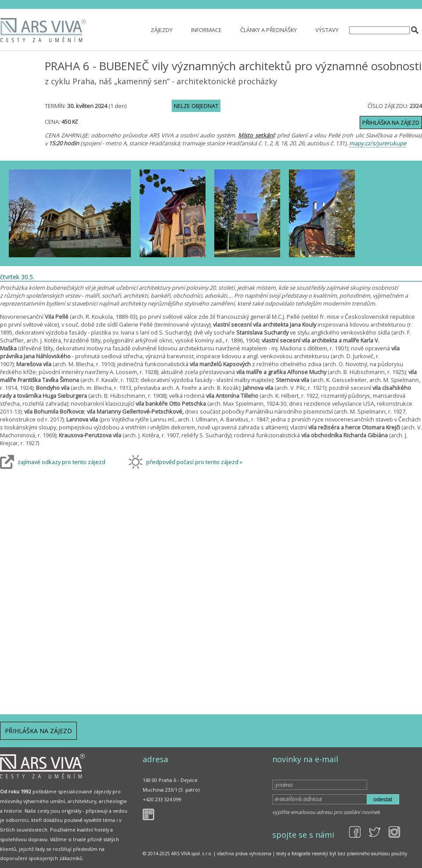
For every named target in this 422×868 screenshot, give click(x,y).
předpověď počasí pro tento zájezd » (194, 462)
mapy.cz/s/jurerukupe (378, 143)
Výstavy (327, 30)
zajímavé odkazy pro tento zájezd (61, 462)
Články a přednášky (269, 30)
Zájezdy (162, 30)
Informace (206, 30)
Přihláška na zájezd (391, 122)
